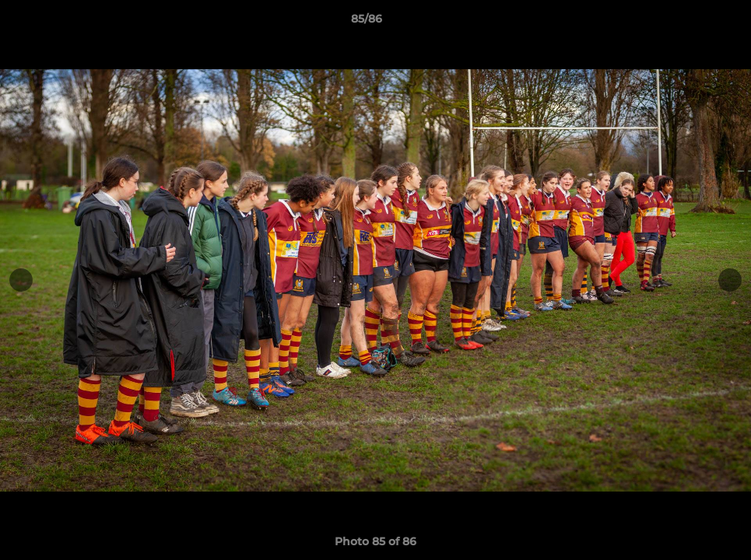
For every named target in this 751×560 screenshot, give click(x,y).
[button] (686, 23)
